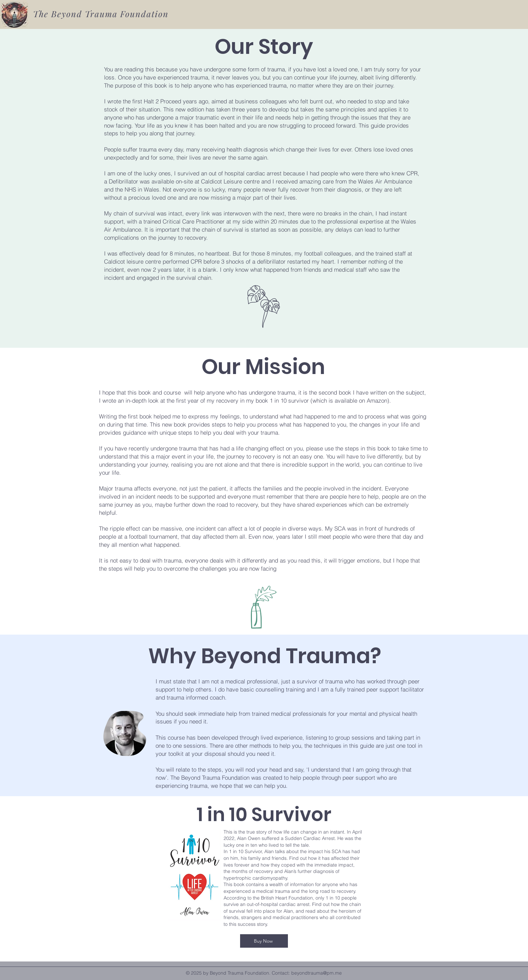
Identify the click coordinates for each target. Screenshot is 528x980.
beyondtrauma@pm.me (317, 973)
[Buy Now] (264, 941)
